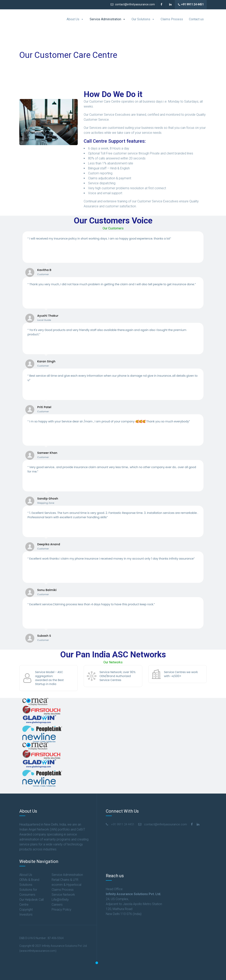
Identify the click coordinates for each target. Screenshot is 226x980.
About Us (75, 19)
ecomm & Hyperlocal (66, 885)
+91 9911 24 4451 (191, 5)
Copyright (26, 910)
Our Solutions (143, 19)
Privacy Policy (61, 910)
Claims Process (172, 19)
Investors (26, 915)
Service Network (63, 895)
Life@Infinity (60, 900)
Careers (57, 905)
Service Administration (108, 19)
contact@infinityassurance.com (133, 4)
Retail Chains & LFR (65, 880)
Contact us (196, 19)
